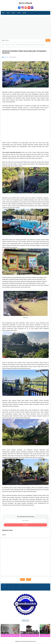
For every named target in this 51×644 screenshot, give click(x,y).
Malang (22, 588)
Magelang (18, 588)
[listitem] (10, 631)
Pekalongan (30, 590)
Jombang (19, 587)
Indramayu (38, 585)
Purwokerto (36, 590)
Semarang (48, 585)
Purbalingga (27, 588)
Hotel (14, 585)
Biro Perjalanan (4, 590)
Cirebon (26, 585)
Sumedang (33, 588)
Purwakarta (4, 587)
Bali (36, 587)
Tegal (48, 590)
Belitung (15, 587)
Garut (17, 590)
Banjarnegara (4, 588)
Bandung (32, 585)
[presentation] (48, 631)
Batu (8, 587)
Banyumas (10, 588)
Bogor (28, 587)
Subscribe (25, 525)
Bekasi (49, 588)
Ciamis (14, 590)
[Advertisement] (25, 28)
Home (3, 13)
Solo (11, 587)
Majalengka (44, 587)
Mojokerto (24, 587)
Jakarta (39, 587)
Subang (48, 587)
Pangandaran (21, 590)
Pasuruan (26, 590)
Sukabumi (40, 590)
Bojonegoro (10, 590)
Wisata (4, 585)
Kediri (14, 588)
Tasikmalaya (39, 588)
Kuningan (33, 587)
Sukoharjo (45, 590)
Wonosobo (45, 588)
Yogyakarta (19, 585)
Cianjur (43, 585)
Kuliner (9, 585)
